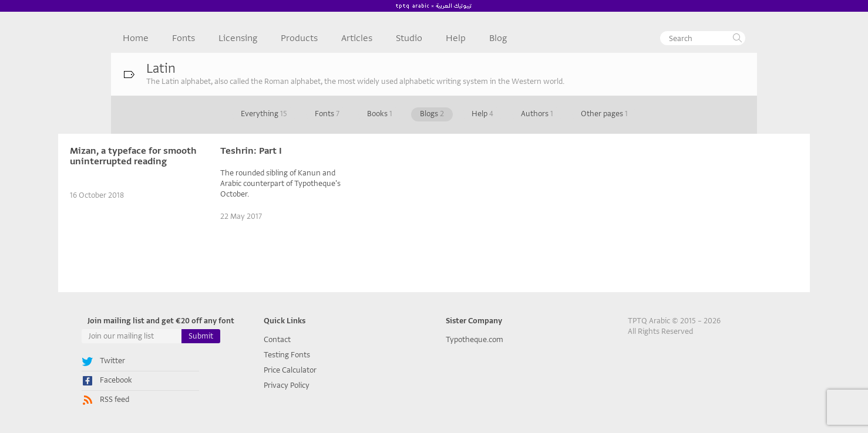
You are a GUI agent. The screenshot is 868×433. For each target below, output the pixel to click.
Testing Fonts (287, 355)
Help (456, 38)
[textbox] (703, 38)
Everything (264, 114)
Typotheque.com (475, 339)
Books (380, 114)
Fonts (184, 38)
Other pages (604, 114)
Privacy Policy (287, 385)
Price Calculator (290, 370)
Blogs (432, 114)
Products (299, 38)
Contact (277, 339)
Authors (537, 114)
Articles (357, 38)
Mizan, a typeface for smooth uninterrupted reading (133, 156)
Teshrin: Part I (251, 151)
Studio (409, 38)
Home (136, 38)
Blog (498, 38)
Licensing (238, 38)
